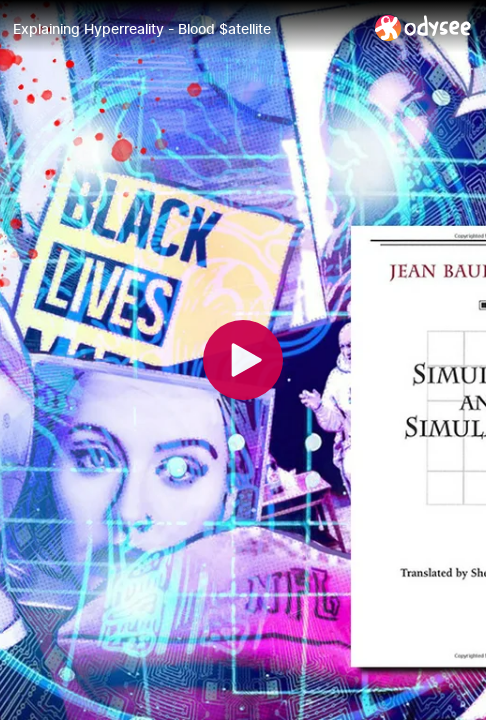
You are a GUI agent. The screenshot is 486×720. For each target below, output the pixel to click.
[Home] (423, 27)
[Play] (243, 360)
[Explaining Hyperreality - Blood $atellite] (186, 29)
